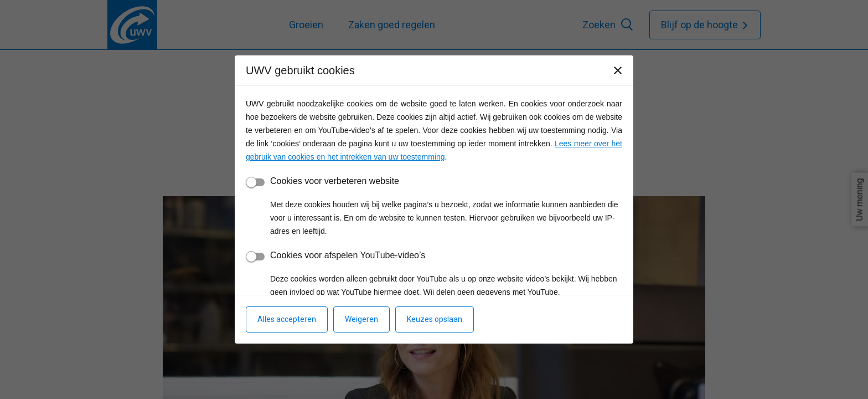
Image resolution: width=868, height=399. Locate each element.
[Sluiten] (618, 70)
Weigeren (361, 319)
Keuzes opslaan (435, 319)
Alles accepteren (287, 319)
